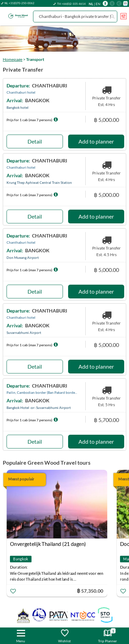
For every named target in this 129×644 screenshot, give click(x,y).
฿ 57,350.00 (90, 591)
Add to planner (96, 141)
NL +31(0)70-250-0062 (19, 3)
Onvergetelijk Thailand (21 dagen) (48, 544)
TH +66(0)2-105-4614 (71, 4)
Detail (35, 141)
